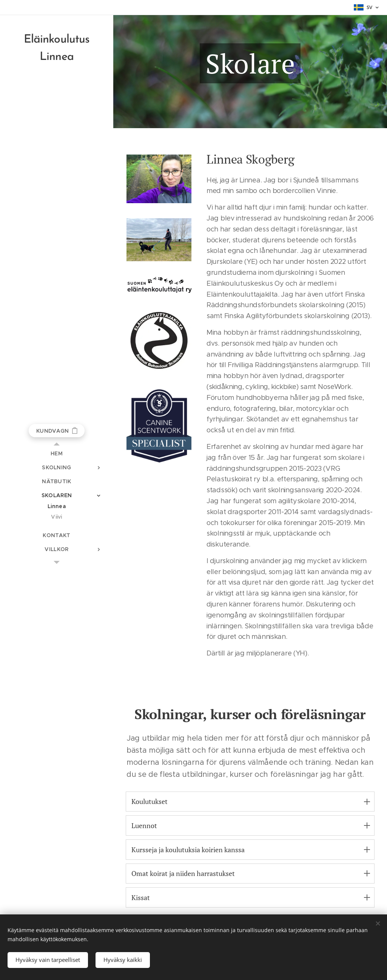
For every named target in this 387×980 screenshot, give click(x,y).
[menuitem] (57, 454)
